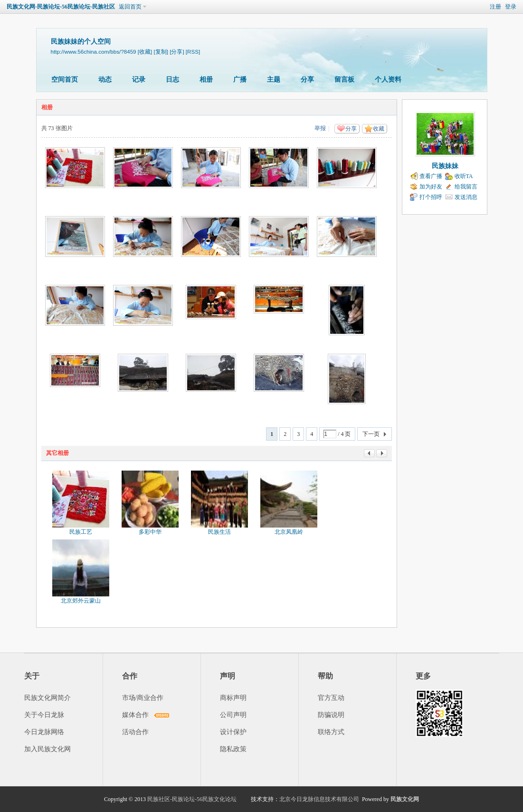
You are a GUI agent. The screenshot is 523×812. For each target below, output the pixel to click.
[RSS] (193, 52)
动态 (105, 80)
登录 (511, 7)
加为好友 (431, 187)
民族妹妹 (445, 166)
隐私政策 (233, 749)
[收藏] (145, 52)
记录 (139, 80)
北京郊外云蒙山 (81, 601)
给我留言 (466, 187)
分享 (307, 80)
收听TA (464, 176)
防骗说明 (331, 715)
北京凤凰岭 (289, 532)
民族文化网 (405, 799)
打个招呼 (431, 197)
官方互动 (331, 698)
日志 (172, 80)
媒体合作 (135, 715)
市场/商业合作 (143, 698)
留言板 (344, 80)
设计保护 (233, 732)
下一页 (371, 434)
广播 (240, 80)
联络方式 (331, 732)
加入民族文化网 (48, 749)
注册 (495, 7)
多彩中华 (150, 532)
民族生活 (219, 532)
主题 (274, 80)
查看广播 (431, 176)
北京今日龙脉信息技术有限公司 (319, 799)
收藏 (379, 129)
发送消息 (466, 197)
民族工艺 (81, 532)
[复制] (161, 52)
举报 (320, 128)
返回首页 (130, 7)
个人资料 (388, 80)
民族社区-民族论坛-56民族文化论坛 (192, 799)
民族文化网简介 (48, 698)
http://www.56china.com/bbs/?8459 (94, 52)
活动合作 (135, 732)
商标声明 (233, 698)
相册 (206, 80)
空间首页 (65, 80)
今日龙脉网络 (44, 732)
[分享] (177, 52)
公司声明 (233, 715)
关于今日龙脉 (44, 715)
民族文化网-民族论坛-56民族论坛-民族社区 (61, 7)
